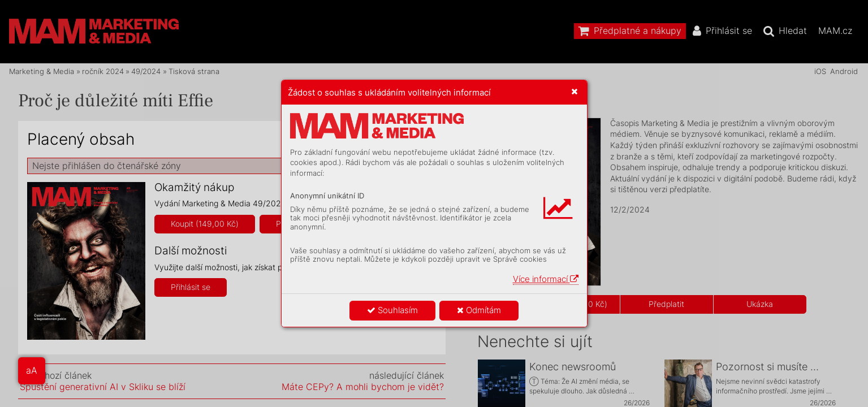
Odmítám (479, 310)
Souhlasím (392, 310)
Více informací (546, 279)
